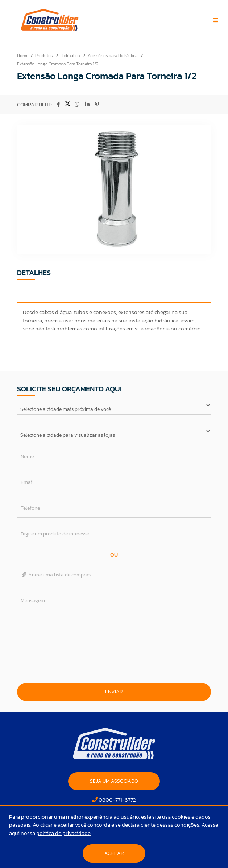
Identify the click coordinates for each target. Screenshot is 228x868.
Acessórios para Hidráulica (113, 56)
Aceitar (114, 853)
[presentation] (114, 661)
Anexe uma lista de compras (56, 575)
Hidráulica (71, 56)
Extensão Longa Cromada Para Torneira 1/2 (58, 64)
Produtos (44, 56)
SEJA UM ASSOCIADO (114, 781)
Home (23, 56)
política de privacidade (63, 833)
